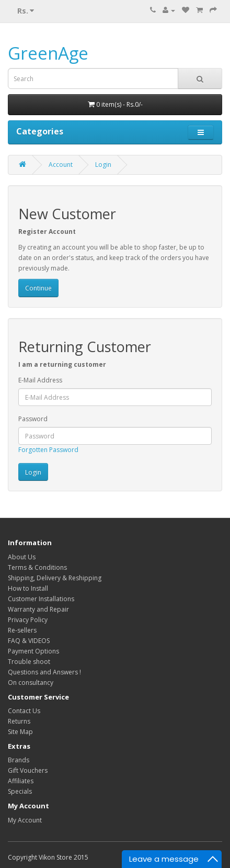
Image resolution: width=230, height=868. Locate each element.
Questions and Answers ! (44, 672)
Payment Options (33, 651)
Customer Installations (41, 599)
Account (61, 165)
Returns (19, 721)
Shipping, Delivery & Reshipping (55, 578)
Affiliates (21, 781)
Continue (38, 288)
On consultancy (31, 683)
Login (103, 165)
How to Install (28, 588)
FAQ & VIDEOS (29, 641)
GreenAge (48, 53)
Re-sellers (22, 630)
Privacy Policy (28, 620)
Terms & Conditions (37, 567)
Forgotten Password (48, 450)
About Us (22, 557)
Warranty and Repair (38, 609)
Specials (20, 791)
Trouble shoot (29, 662)
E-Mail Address (40, 380)
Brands (19, 760)
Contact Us (24, 711)
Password (33, 419)
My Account (25, 820)
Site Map (20, 732)
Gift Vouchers (28, 770)
